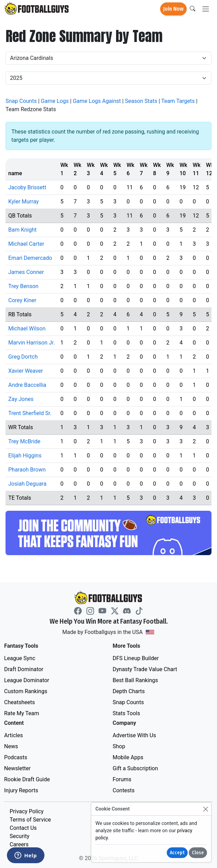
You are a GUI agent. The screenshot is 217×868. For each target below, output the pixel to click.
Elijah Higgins (25, 456)
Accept (177, 853)
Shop (119, 746)
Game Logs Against (97, 101)
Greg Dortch (23, 357)
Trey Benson (23, 286)
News (11, 746)
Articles (13, 735)
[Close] (205, 809)
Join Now (173, 9)
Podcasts (16, 757)
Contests (124, 790)
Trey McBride (24, 441)
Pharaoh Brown (27, 470)
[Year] (108, 78)
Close (198, 853)
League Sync (20, 658)
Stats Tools (126, 713)
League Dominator (27, 680)
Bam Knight (22, 230)
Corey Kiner (22, 300)
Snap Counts (21, 101)
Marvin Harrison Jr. (32, 343)
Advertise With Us (134, 735)
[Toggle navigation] (206, 9)
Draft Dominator (24, 669)
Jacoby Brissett (27, 187)
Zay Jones (21, 399)
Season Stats (141, 101)
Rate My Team (22, 713)
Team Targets (178, 101)
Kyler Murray (24, 202)
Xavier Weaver (26, 371)
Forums (122, 779)
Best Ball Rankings (135, 680)
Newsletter (17, 768)
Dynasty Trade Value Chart (145, 669)
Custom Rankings (26, 691)
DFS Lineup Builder (136, 658)
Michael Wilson (27, 329)
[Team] (108, 58)
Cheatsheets (19, 702)
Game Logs (55, 101)
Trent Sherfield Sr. (30, 413)
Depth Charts (129, 691)
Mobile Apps (128, 757)
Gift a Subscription (135, 768)
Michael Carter (26, 244)
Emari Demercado (30, 258)
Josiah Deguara (27, 484)
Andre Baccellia (27, 385)
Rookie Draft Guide (27, 779)
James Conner (26, 272)
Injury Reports (21, 790)
